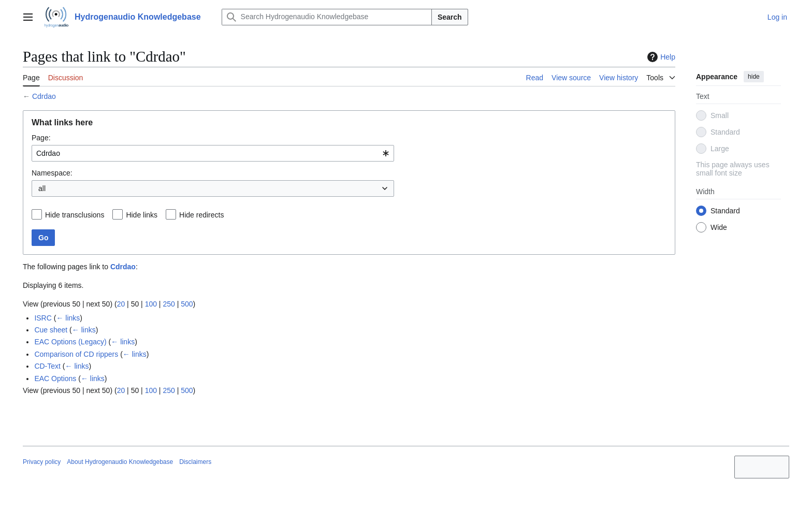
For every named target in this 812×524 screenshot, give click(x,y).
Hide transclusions (75, 215)
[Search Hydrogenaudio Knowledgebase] (327, 17)
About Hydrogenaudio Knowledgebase (120, 462)
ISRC (43, 318)
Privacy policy (42, 462)
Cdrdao (44, 96)
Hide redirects (201, 215)
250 (169, 304)
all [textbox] (42, 188)
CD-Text (47, 366)
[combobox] (213, 153)
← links (68, 318)
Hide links (142, 215)
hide (754, 77)
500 (187, 304)
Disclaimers (195, 462)
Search (450, 17)
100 (151, 304)
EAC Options (55, 379)
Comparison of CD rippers (76, 354)
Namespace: (52, 173)
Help (660, 57)
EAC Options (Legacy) (70, 342)
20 (121, 304)
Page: (41, 138)
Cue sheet (51, 330)
